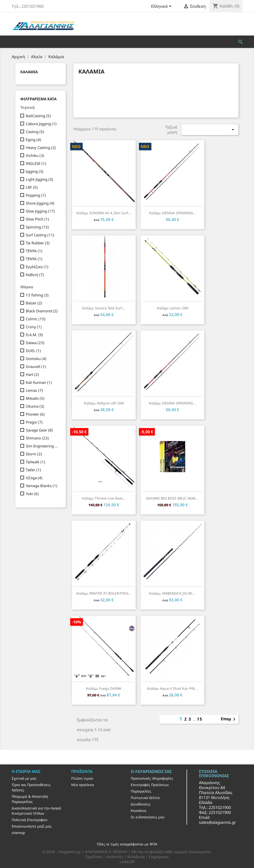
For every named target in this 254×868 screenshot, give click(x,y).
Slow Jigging (40, 211)
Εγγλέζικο (37, 267)
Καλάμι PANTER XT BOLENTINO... (104, 593)
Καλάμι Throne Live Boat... (104, 498)
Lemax (34, 390)
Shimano (37, 438)
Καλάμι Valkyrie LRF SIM (104, 403)
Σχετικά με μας (24, 778)
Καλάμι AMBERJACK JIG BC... (172, 593)
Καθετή (35, 275)
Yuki (32, 494)
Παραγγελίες (141, 791)
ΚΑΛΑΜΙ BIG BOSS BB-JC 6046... (172, 498)
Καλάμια (29, 72)
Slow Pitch (37, 219)
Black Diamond (42, 311)
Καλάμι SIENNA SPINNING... (173, 213)
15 (200, 719)
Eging (33, 140)
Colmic (36, 319)
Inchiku (35, 155)
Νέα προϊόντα (83, 785)
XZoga (34, 478)
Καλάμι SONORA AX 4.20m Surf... (104, 213)
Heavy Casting (41, 147)
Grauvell (36, 366)
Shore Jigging (40, 203)
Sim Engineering (42, 446)
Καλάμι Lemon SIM (173, 308)
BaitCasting (38, 116)
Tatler (33, 470)
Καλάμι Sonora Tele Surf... (104, 308)
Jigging (35, 171)
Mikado (35, 398)
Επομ (229, 719)
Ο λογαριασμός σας (151, 771)
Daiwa (35, 343)
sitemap (18, 833)
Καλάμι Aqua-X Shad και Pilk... (172, 688)
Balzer (34, 303)
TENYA (34, 251)
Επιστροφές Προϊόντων (150, 785)
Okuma (35, 406)
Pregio (34, 422)
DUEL (33, 351)
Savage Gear (39, 430)
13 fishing (37, 295)
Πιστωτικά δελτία (145, 798)
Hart (32, 374)
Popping (36, 195)
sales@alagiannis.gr (218, 822)
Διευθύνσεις (141, 804)
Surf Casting (40, 235)
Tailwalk (35, 462)
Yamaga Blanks (42, 486)
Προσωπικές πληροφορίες (152, 778)
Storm (34, 454)
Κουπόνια (139, 811)
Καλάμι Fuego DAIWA (104, 688)
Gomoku (36, 359)
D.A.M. (34, 335)
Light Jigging (39, 179)
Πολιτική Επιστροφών (30, 820)
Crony (34, 327)
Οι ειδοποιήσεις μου (148, 817)
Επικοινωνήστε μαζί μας (32, 826)
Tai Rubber (38, 243)
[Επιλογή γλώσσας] (162, 7)
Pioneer (35, 414)
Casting (35, 132)
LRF (32, 187)
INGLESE (36, 163)
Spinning (37, 227)
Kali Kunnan (39, 382)
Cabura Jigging (41, 124)
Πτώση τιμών (82, 778)
